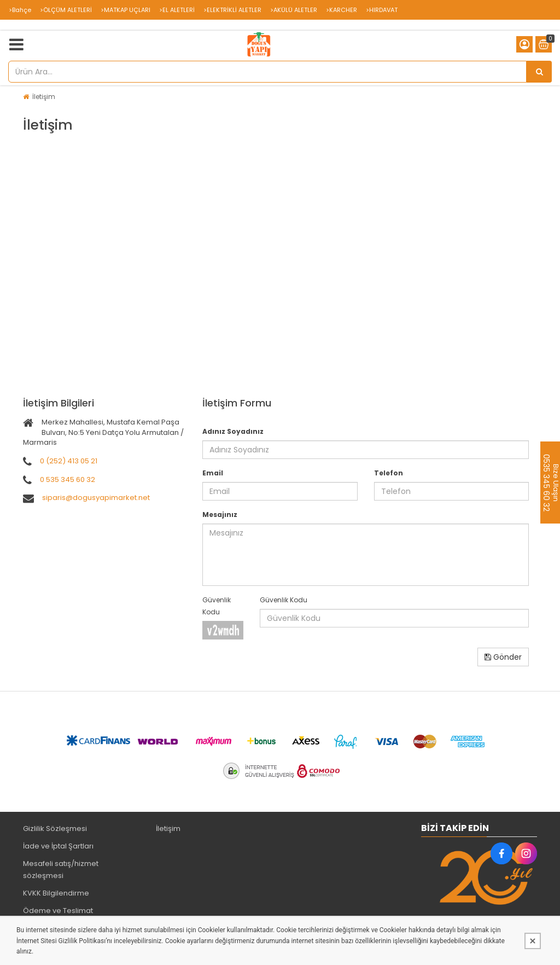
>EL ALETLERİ (177, 10)
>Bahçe (20, 10)
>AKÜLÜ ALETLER (294, 10)
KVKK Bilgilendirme (56, 893)
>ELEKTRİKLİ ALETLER (232, 10)
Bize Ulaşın (555, 482)
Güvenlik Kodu (217, 606)
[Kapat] (533, 941)
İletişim (44, 97)
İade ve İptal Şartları (58, 846)
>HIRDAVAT (382, 10)
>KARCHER (342, 10)
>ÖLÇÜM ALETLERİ (66, 10)
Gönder (503, 657)
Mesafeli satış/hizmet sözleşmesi (61, 870)
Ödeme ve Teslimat (58, 911)
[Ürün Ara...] (539, 72)
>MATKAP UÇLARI (126, 10)
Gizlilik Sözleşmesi (55, 829)
